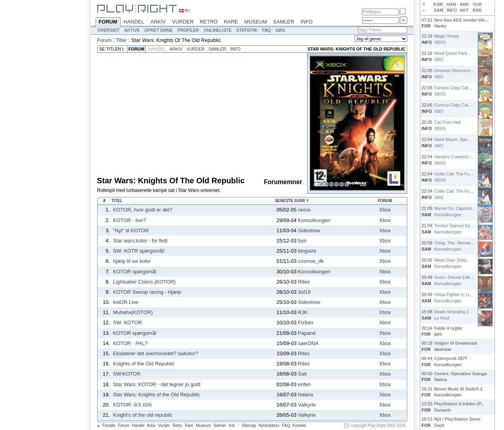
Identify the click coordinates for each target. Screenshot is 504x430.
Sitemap (249, 425)
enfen (304, 384)
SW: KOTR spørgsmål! (139, 251)
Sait (302, 374)
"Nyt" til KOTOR (131, 230)
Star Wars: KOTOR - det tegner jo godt (157, 384)
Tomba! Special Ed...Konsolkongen (454, 229)
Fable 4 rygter (448, 328)
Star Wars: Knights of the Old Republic (157, 395)
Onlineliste (218, 30)
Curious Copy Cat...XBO (453, 108)
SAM (439, 10)
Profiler (188, 30)
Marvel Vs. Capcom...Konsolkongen (455, 211)
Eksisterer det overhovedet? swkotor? (156, 353)
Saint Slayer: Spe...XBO (453, 142)
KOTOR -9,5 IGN (133, 405)
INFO (452, 10)
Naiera (305, 395)
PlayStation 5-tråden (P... (459, 404)
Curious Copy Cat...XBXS (453, 91)
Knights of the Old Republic (144, 364)
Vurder (183, 22)
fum (302, 241)
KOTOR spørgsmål (135, 272)
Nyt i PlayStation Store (457, 419)
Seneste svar (290, 201)
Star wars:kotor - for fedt (140, 241)
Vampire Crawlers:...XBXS (454, 160)
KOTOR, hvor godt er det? (143, 210)
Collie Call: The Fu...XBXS (454, 177)
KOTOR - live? (130, 220)
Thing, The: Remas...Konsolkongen (454, 246)
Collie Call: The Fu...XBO (454, 194)
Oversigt (109, 30)
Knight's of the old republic (143, 415)
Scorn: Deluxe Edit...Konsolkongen (454, 280)
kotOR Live (126, 302)
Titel (117, 201)
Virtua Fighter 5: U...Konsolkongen (453, 297)
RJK (303, 312)
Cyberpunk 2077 (451, 358)
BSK (477, 10)
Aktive (132, 30)
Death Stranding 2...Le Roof (453, 315)
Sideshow (309, 230)
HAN (452, 4)
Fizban (306, 322)
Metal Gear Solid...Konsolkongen (452, 263)
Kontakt (299, 425)
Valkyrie (307, 405)
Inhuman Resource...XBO (454, 73)
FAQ (267, 30)
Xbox (385, 210)
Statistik (247, 30)
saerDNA (308, 343)
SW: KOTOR (128, 322)
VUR (477, 4)
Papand (307, 333)
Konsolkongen (314, 220)
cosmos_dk (311, 261)
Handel (134, 22)
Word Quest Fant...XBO (453, 56)
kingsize (307, 251)
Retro (209, 22)
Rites (304, 282)
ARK (464, 4)
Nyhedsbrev (269, 425)
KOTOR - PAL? (130, 343)
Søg (280, 30)
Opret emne (158, 30)
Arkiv (158, 22)
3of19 (304, 292)
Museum (256, 22)
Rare (231, 22)
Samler (284, 22)
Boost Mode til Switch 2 (458, 389)
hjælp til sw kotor (132, 261)
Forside (109, 425)
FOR (438, 4)
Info (306, 22)
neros (304, 210)
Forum (108, 22)
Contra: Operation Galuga (461, 374)
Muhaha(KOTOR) (133, 312)
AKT (464, 10)
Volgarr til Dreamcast (456, 343)
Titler (121, 40)
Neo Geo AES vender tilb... (461, 20)
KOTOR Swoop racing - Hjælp (147, 292)
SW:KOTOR (127, 374)
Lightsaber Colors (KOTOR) (145, 282)
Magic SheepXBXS (447, 39)
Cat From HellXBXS (448, 125)
